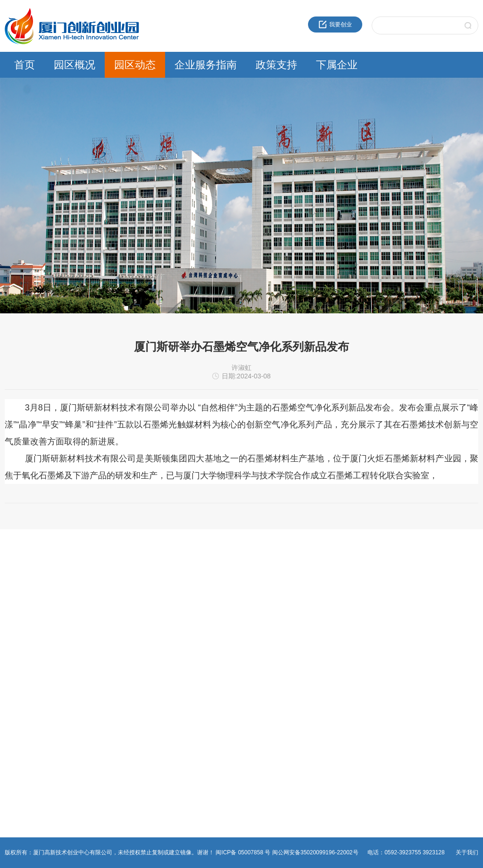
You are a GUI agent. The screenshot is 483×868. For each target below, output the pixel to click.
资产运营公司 (344, 673)
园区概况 (75, 65)
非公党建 (177, 639)
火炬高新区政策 (266, 583)
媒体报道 (97, 628)
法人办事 (177, 594)
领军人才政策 (263, 594)
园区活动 (97, 606)
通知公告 (97, 594)
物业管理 (177, 617)
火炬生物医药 (344, 651)
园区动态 (135, 65)
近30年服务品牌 (25, 583)
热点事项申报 (183, 606)
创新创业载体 (22, 606)
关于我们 (467, 852)
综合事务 (177, 628)
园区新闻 (97, 583)
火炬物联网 (341, 639)
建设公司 (338, 617)
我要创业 (335, 25)
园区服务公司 (344, 662)
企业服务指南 (206, 65)
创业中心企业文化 (27, 594)
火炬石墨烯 (341, 628)
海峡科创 (338, 594)
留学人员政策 (263, 606)
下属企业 (337, 65)
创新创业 (177, 583)
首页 (25, 65)
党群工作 (97, 617)
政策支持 (276, 65)
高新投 (335, 606)
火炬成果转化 (344, 583)
